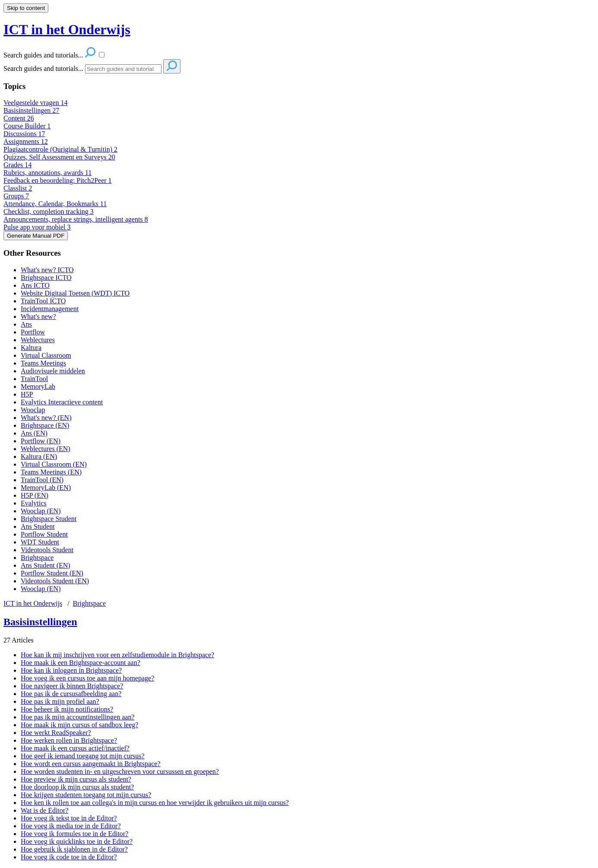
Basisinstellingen (31, 110)
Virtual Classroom (46, 355)
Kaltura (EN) (39, 456)
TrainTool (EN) (42, 480)
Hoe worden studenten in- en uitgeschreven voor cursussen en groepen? (120, 771)
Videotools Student (47, 550)
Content (19, 118)
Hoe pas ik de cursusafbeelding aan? (71, 694)
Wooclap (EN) (41, 511)
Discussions (24, 134)
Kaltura (31, 348)
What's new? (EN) (46, 418)
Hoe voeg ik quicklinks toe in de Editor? (77, 841)
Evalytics (34, 503)
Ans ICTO (35, 285)
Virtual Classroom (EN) (54, 464)
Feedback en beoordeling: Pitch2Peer (58, 180)
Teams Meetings (43, 363)
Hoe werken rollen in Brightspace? (69, 740)
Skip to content (26, 8)
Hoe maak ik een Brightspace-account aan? (81, 663)
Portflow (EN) (41, 441)
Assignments (26, 141)
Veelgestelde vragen (35, 103)
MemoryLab (38, 386)
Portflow (33, 332)
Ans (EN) (34, 433)
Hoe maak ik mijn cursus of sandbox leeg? (79, 725)
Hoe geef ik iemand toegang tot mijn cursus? (83, 756)
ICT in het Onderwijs (33, 603)
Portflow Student (44, 534)
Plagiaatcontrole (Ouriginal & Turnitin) (60, 149)
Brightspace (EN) (45, 425)
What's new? (38, 316)
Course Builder (27, 126)
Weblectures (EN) (46, 449)
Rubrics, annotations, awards (47, 173)
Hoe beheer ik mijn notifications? (67, 709)
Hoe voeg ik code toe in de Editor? (69, 857)
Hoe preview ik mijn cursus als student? (76, 779)
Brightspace (37, 558)
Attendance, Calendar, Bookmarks (55, 204)
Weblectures (38, 340)
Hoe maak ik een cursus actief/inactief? (75, 748)
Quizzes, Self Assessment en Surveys (59, 157)
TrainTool (34, 379)
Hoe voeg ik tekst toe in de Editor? (69, 818)
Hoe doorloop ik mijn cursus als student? (77, 787)
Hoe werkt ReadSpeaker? (56, 733)
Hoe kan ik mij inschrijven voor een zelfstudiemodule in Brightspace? (117, 655)
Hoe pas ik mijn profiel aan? (60, 701)
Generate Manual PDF (36, 236)
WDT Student (40, 542)
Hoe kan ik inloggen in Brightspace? (71, 670)
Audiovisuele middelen (53, 371)
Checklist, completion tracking (49, 211)
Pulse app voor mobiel (37, 227)
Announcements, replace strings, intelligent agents (76, 219)
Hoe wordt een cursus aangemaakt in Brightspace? (90, 764)
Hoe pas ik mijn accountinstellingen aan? (78, 717)
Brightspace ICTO (46, 278)
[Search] (123, 69)
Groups (16, 196)
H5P (27, 394)
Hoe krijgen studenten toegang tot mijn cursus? (86, 795)
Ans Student (38, 526)
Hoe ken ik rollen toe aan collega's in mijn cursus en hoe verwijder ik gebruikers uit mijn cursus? (155, 803)
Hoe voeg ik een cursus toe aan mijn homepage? (87, 678)
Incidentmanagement (50, 309)
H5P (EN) (35, 495)
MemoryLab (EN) (46, 488)
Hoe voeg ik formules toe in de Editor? (74, 834)
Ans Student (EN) (46, 565)
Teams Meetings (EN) (51, 472)
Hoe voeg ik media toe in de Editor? (71, 826)
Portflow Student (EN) (52, 573)
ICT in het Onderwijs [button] (67, 29)
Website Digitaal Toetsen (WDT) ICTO (75, 293)
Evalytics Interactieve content (62, 402)
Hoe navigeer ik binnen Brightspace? (72, 686)
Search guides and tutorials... (43, 68)
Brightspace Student (49, 519)
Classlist (18, 188)
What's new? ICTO (47, 270)
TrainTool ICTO (43, 301)
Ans (26, 324)
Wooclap (33, 410)
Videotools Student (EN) (55, 581)
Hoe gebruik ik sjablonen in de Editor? (74, 849)
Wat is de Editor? (44, 810)
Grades (17, 165)
